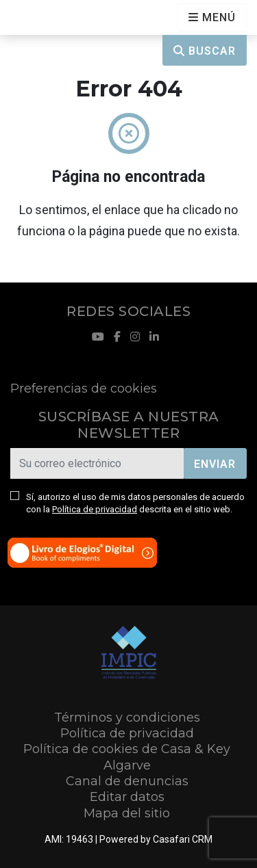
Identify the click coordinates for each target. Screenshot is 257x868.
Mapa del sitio (127, 813)
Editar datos (127, 797)
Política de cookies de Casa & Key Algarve (127, 757)
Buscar (205, 51)
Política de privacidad (95, 509)
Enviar (215, 464)
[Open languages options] (212, 17)
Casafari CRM (183, 839)
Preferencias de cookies (84, 389)
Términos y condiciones (127, 718)
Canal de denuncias (127, 781)
